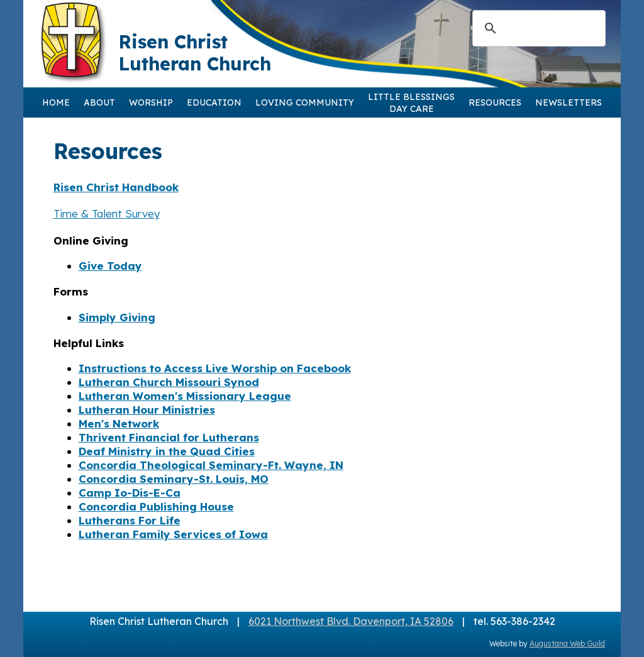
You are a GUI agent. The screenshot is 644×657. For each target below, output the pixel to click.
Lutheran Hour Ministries (147, 410)
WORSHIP (151, 102)
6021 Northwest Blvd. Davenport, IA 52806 (351, 621)
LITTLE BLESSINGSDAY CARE (411, 103)
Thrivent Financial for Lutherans (169, 437)
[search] (537, 28)
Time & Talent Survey (107, 213)
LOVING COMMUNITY (305, 102)
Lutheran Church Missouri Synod (169, 382)
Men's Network (119, 423)
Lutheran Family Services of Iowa (173, 534)
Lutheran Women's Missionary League (185, 396)
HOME (56, 102)
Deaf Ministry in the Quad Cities (167, 451)
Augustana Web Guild (567, 643)
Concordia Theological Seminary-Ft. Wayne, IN (211, 465)
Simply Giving (117, 317)
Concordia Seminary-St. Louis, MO (174, 479)
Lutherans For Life (130, 520)
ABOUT (99, 102)
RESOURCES (495, 102)
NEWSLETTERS (569, 102)
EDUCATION (214, 102)
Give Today (110, 266)
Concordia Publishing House (156, 506)
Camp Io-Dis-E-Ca (130, 493)
